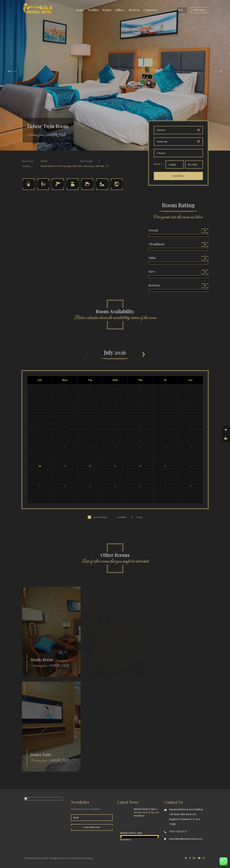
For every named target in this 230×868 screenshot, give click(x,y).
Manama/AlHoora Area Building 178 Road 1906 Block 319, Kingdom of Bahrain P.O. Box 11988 (186, 817)
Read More (139, 816)
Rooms (107, 10)
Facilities (94, 10)
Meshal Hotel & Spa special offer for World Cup (146, 809)
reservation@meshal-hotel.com (186, 839)
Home (80, 10)
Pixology (88, 858)
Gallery (120, 10)
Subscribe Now (92, 827)
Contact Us (150, 10)
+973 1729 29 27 (178, 831)
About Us (134, 10)
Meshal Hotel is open (131, 833)
